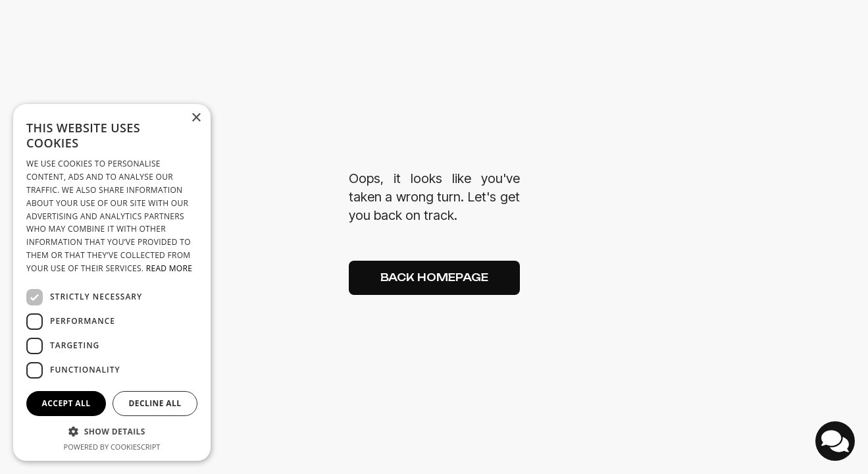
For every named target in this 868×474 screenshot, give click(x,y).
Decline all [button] (155, 403)
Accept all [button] (66, 403)
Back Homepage (434, 277)
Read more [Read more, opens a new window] (169, 268)
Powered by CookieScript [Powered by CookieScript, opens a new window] (112, 447)
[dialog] (112, 282)
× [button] (196, 118)
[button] (112, 432)
